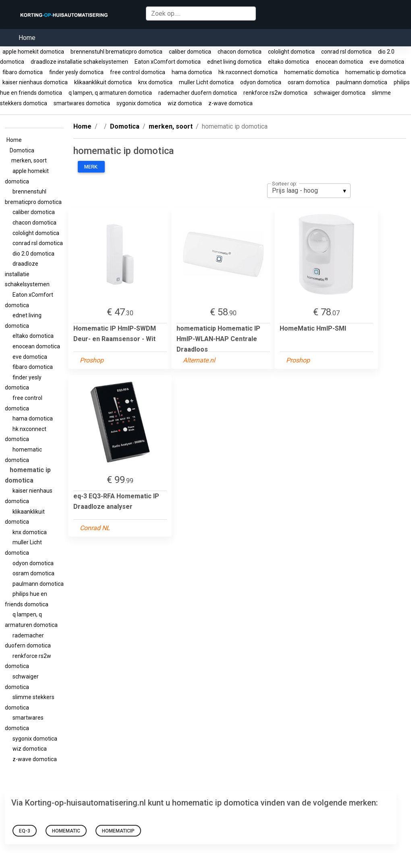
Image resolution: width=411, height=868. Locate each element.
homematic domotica (311, 72)
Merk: (91, 167)
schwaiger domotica (340, 93)
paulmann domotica (362, 82)
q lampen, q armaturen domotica (110, 93)
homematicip (118, 831)
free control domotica (138, 72)
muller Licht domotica (206, 82)
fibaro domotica (23, 72)
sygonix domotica (139, 103)
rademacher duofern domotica (198, 93)
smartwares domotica (82, 103)
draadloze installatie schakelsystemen (79, 62)
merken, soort (30, 160)
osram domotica (309, 82)
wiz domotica (185, 103)
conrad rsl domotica (346, 52)
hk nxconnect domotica (248, 72)
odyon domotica (261, 82)
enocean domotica (339, 62)
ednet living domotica (234, 62)
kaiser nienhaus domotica (35, 82)
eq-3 (25, 831)
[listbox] (309, 191)
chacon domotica (240, 52)
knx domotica (155, 82)
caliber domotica (190, 52)
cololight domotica (291, 52)
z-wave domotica (230, 103)
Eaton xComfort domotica (168, 62)
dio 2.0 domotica (33, 254)
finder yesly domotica (76, 72)
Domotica (23, 150)
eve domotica (387, 62)
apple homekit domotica (33, 52)
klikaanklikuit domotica (103, 82)
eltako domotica (289, 62)
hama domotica (192, 72)
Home (27, 38)
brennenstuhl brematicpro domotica (116, 52)
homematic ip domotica (376, 72)
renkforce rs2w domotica (275, 93)
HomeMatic (66, 831)
